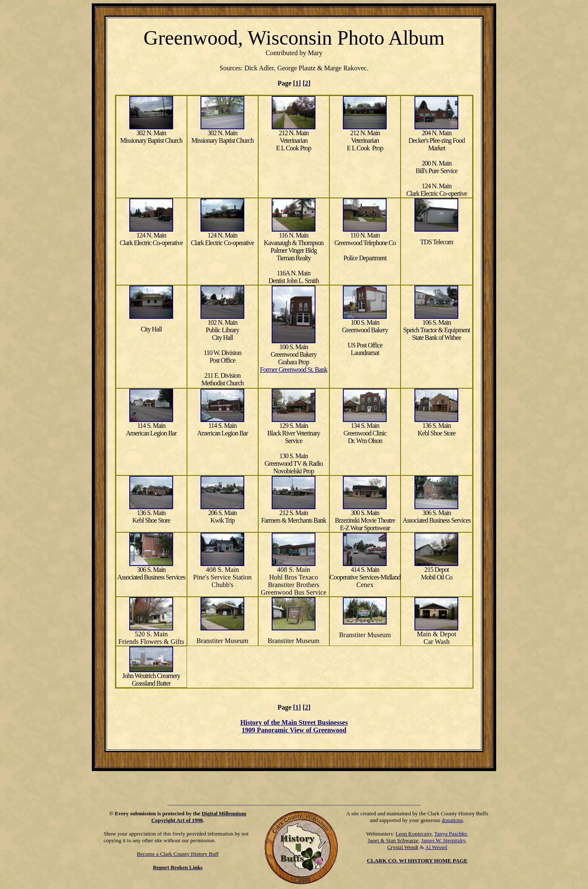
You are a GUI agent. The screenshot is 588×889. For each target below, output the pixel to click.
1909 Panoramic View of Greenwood (294, 730)
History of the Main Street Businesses (294, 722)
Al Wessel (436, 847)
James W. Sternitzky (443, 840)
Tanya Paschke (450, 834)
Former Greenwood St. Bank (294, 370)
